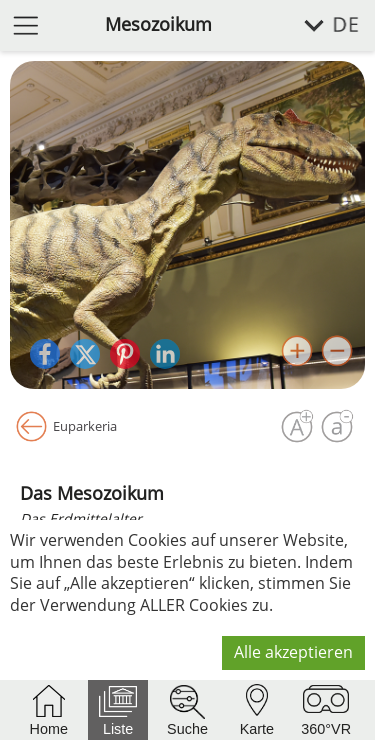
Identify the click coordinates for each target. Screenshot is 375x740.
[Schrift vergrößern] (297, 427)
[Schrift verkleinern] (337, 427)
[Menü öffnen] (26, 24)
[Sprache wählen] (320, 25)
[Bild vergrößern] (297, 351)
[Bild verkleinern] (337, 351)
